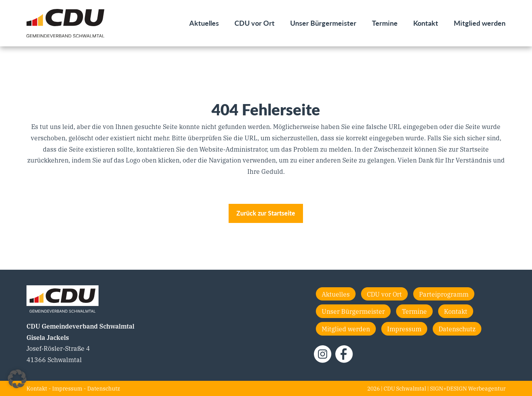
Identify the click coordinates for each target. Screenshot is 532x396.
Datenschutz (457, 329)
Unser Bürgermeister (323, 23)
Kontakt (426, 23)
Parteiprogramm (444, 294)
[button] (17, 379)
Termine (385, 23)
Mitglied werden (480, 23)
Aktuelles (204, 23)
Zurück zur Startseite (266, 213)
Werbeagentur (487, 388)
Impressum (404, 329)
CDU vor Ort (255, 23)
